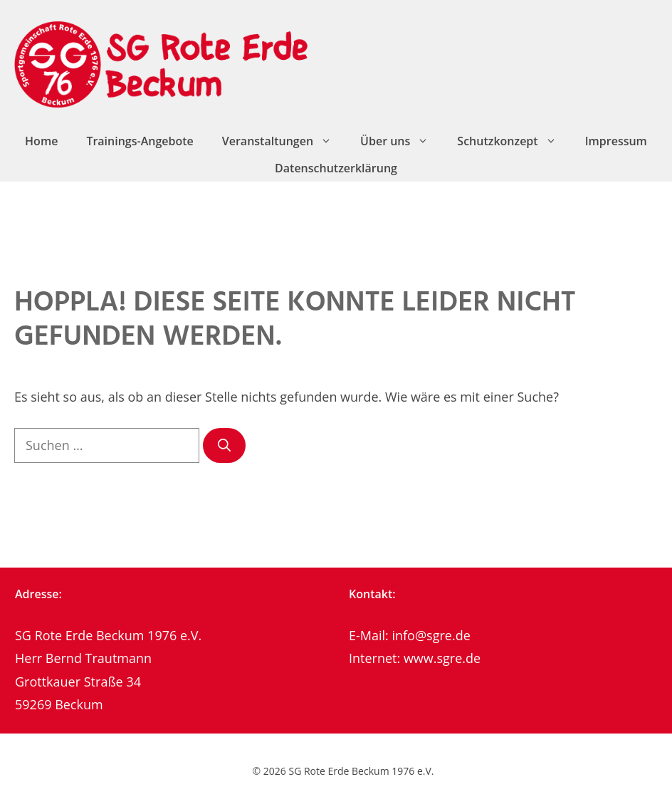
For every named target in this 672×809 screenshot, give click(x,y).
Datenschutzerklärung (336, 168)
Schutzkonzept (514, 141)
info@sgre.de (431, 635)
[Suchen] (224, 445)
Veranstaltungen (284, 141)
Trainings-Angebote (140, 141)
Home (41, 141)
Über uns (401, 141)
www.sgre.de (442, 658)
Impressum (616, 141)
